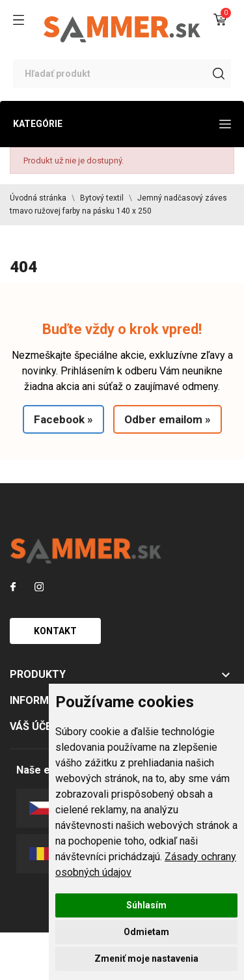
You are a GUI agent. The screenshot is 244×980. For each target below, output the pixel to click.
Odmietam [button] (146, 932)
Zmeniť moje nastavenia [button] (146, 959)
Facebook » (63, 419)
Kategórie (122, 124)
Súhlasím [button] (146, 905)
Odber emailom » (168, 419)
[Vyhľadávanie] (122, 74)
